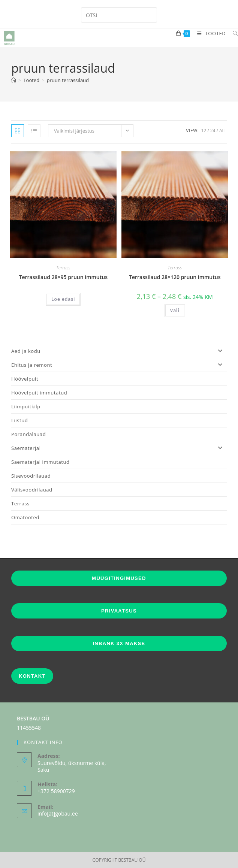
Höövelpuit (25, 379)
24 (213, 131)
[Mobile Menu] (209, 33)
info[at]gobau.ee (58, 813)
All (223, 131)
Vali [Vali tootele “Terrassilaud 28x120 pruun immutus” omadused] (175, 310)
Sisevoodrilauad (31, 476)
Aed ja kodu (119, 351)
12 (204, 131)
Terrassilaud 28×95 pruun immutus (63, 277)
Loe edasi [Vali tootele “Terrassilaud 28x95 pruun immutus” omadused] (63, 299)
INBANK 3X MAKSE (119, 643)
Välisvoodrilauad (32, 490)
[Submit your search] (150, 14)
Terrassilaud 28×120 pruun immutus (175, 277)
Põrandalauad (28, 434)
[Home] (14, 80)
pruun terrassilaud (68, 80)
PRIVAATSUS (119, 611)
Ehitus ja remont (119, 365)
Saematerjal (119, 448)
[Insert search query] (119, 15)
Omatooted (25, 517)
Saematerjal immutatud (40, 462)
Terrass (63, 268)
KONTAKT (32, 676)
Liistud (19, 420)
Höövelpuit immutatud (39, 393)
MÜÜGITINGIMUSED (119, 578)
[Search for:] (233, 33)
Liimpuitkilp (26, 406)
